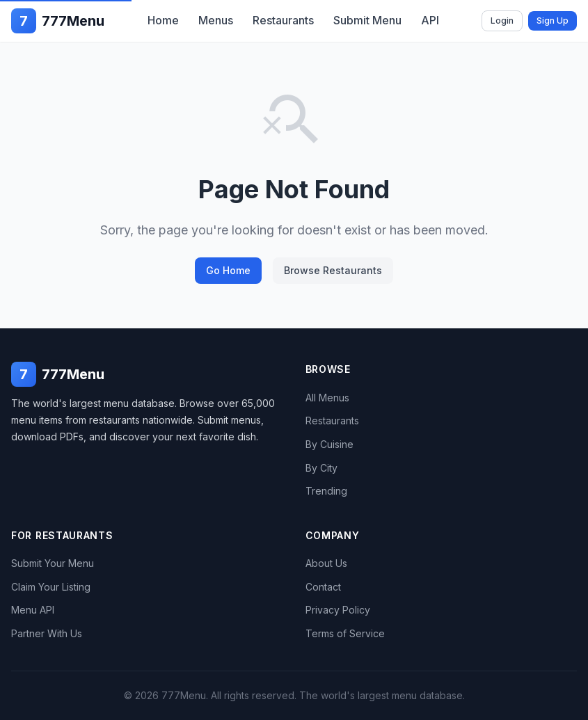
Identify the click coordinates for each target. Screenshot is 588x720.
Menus (216, 20)
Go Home (228, 270)
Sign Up (553, 21)
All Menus (327, 398)
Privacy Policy (338, 610)
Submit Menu (367, 20)
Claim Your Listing (51, 587)
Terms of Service (345, 633)
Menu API (33, 610)
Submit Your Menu (53, 563)
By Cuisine (329, 444)
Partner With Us (47, 633)
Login (502, 21)
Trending (326, 491)
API (430, 20)
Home (163, 20)
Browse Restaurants (333, 270)
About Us (326, 563)
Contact (323, 587)
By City (321, 468)
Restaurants (283, 20)
